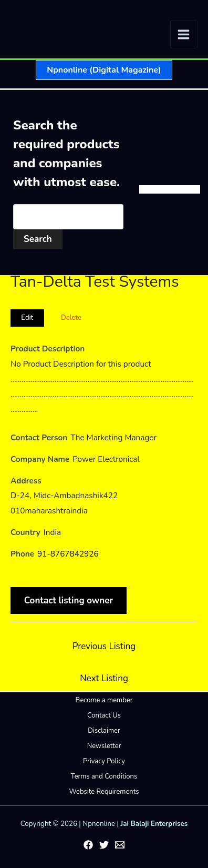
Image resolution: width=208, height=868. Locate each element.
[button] (104, 70)
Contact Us (104, 715)
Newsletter (104, 746)
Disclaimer (104, 731)
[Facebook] (88, 845)
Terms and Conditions (104, 776)
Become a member (104, 700)
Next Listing (104, 678)
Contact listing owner (69, 600)
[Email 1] (120, 845)
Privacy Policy (104, 761)
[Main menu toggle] (184, 34)
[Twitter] (104, 845)
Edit (27, 318)
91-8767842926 (68, 554)
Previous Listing (104, 646)
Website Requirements (104, 792)
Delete (71, 318)
